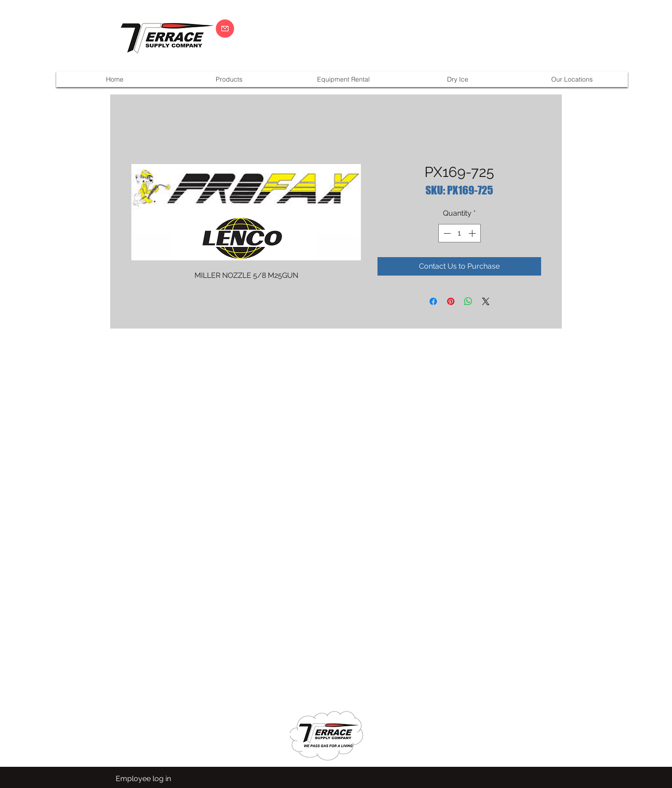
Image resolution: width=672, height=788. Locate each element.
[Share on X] (486, 301)
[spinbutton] (460, 233)
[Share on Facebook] (433, 301)
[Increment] (473, 233)
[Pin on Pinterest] (451, 301)
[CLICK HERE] (225, 29)
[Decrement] (446, 233)
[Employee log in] (143, 779)
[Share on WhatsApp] (468, 301)
